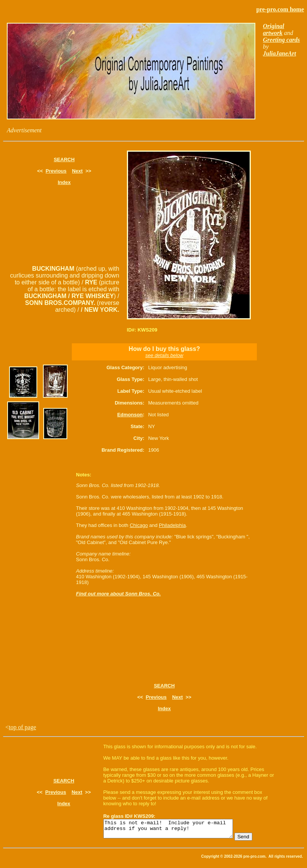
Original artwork (274, 29)
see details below (165, 355)
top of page (22, 727)
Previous (56, 171)
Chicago (139, 525)
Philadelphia (172, 525)
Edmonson (130, 415)
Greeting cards (281, 40)
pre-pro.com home (280, 9)
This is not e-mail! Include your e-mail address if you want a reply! (176, 830)
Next (77, 171)
